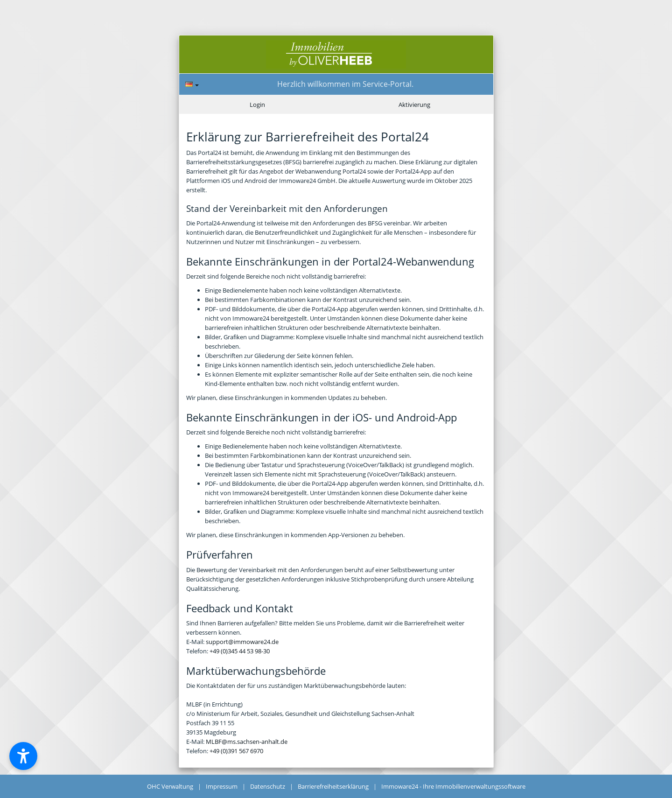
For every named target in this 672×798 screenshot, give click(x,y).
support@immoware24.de (242, 642)
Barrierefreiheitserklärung (333, 786)
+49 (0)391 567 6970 (236, 751)
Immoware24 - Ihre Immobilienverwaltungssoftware (453, 786)
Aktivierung (414, 105)
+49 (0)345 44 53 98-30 (240, 651)
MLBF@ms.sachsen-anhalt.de (247, 742)
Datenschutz (268, 786)
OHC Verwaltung (170, 786)
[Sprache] (192, 84)
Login (257, 105)
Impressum (222, 786)
